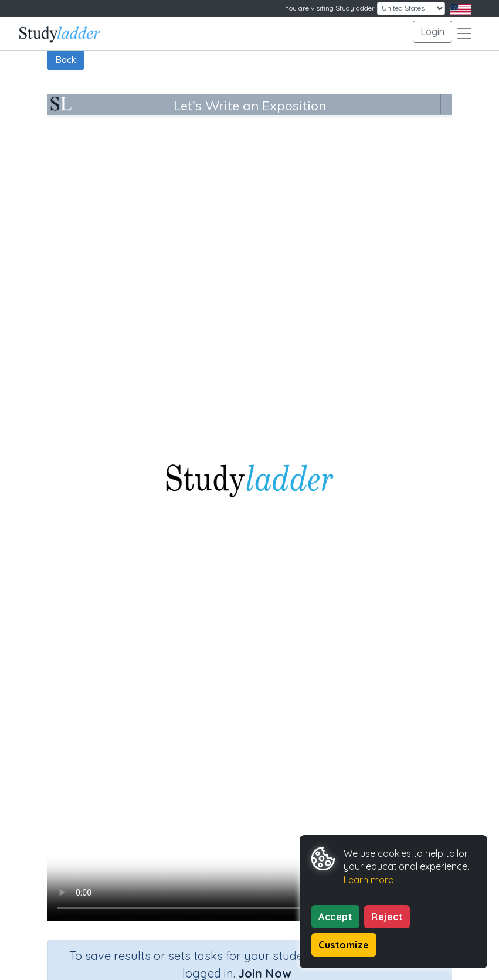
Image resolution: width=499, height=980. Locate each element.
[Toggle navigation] (464, 33)
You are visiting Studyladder (330, 8)
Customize (344, 945)
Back (66, 59)
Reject (387, 917)
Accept (335, 917)
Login (432, 32)
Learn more (369, 880)
